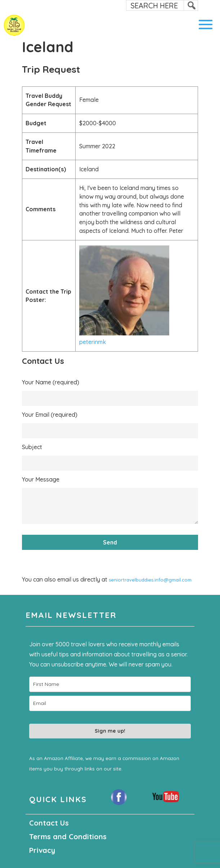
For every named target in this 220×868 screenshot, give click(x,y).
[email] (110, 703)
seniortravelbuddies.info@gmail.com (150, 580)
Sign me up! (110, 731)
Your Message (41, 479)
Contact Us (49, 823)
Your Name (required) (51, 382)
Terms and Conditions (68, 837)
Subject (32, 447)
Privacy (42, 850)
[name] (110, 684)
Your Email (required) (50, 415)
